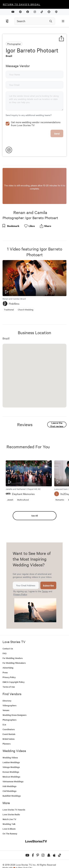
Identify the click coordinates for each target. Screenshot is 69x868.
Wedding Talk (9, 817)
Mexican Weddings (11, 770)
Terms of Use (9, 680)
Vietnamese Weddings (13, 775)
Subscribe (48, 579)
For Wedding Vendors (13, 651)
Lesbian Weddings (11, 755)
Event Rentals (9, 727)
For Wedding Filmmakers (14, 656)
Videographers (9, 699)
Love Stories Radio (11, 808)
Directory (7, 694)
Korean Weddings (11, 765)
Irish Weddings (9, 779)
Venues (6, 703)
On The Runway (10, 827)
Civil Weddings (9, 784)
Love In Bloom (9, 822)
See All (34, 509)
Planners (7, 737)
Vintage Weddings (11, 760)
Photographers (9, 713)
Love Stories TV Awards (14, 803)
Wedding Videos (10, 751)
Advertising (8, 661)
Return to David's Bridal (22, 4)
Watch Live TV (9, 812)
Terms (45, 584)
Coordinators (9, 722)
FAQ (5, 646)
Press (5, 666)
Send (57, 127)
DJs (4, 718)
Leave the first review (57, 418)
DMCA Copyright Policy (14, 675)
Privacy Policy (20, 587)
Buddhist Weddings (12, 789)
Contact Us (8, 642)
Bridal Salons (9, 732)
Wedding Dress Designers (14, 708)
